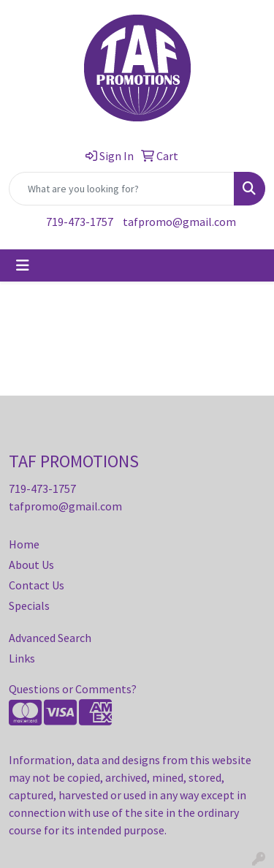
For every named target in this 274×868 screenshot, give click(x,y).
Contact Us (37, 585)
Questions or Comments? (73, 689)
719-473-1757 (80, 222)
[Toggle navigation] (23, 265)
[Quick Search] (122, 189)
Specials (29, 605)
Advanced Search (50, 638)
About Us (31, 565)
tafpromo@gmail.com (179, 222)
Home (24, 544)
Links (22, 658)
